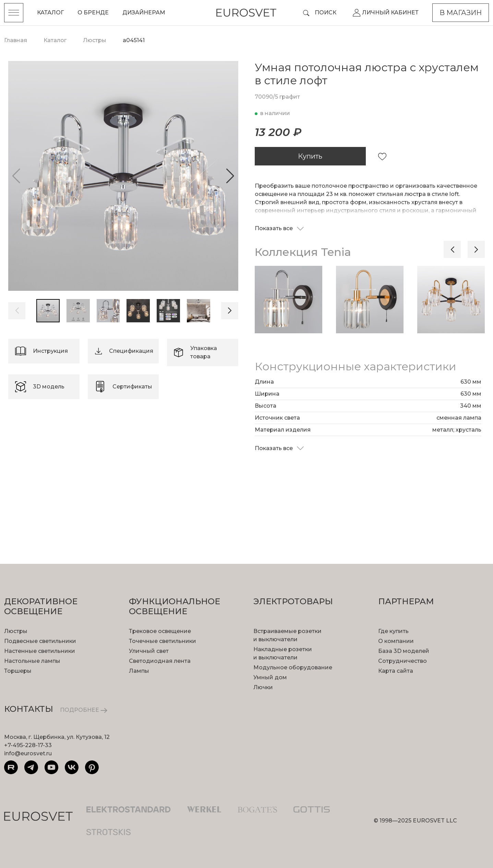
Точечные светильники (163, 641)
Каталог (50, 13)
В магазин (461, 13)
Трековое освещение (160, 631)
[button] (230, 176)
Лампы (139, 671)
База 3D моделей (404, 651)
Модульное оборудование (293, 667)
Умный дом (270, 677)
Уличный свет (149, 651)
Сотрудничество (402, 661)
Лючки (263, 687)
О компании (396, 641)
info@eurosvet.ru (28, 753)
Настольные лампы (32, 661)
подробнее (55, 477)
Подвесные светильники (40, 641)
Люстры (16, 631)
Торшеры (18, 671)
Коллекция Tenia (303, 252)
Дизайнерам (144, 13)
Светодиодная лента (160, 661)
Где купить (393, 631)
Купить (310, 156)
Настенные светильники (40, 651)
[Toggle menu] (14, 13)
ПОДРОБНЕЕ (84, 710)
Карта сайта (396, 671)
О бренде (93, 13)
